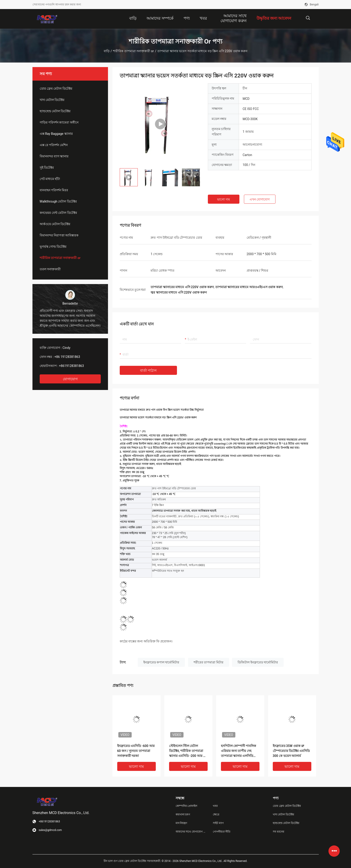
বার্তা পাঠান (148, 370)
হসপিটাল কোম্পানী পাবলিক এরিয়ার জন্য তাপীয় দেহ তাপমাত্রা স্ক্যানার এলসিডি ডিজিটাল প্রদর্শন (239, 751)
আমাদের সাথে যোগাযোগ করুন (191, 832)
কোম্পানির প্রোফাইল (187, 806)
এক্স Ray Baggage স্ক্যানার (56, 134)
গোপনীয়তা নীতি (222, 832)
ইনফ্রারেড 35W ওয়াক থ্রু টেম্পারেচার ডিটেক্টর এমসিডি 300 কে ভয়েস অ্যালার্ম (291, 751)
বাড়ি (107, 51)
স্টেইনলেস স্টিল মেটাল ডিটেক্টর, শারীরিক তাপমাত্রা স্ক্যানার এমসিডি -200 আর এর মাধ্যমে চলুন (188, 751)
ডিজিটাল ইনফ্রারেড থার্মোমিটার (258, 662)
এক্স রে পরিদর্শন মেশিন (54, 145)
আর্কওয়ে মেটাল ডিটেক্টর (55, 224)
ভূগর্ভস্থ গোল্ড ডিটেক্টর (53, 247)
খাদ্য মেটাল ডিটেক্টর (52, 100)
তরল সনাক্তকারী (50, 269)
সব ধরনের (279, 832)
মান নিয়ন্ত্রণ (181, 823)
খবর (215, 806)
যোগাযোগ (70, 379)
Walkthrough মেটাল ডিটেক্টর (58, 201)
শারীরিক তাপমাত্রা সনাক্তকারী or (133, 51)
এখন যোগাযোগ (260, 199)
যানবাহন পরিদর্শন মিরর (54, 190)
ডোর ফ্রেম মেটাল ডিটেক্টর (56, 89)
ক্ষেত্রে (216, 814)
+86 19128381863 (67, 357)
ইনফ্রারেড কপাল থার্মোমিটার (161, 662)
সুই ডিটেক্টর (47, 168)
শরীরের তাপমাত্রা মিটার (209, 662)
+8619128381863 (71, 366)
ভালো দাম (223, 199)
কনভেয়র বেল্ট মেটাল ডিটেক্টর (58, 213)
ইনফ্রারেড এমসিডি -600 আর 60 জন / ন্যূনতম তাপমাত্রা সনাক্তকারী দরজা (136, 751)
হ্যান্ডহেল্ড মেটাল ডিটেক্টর (55, 111)
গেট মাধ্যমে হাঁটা (50, 179)
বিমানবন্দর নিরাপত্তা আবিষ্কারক (59, 235)
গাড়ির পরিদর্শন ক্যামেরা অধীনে (59, 122)
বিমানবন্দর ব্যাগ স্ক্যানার (54, 156)
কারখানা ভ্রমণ (183, 814)
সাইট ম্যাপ (218, 823)
